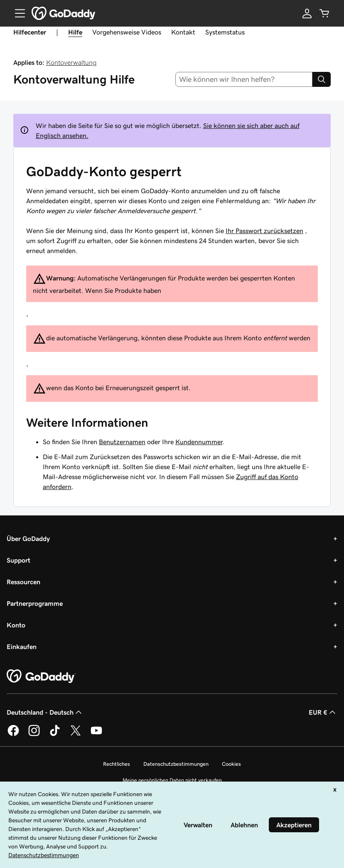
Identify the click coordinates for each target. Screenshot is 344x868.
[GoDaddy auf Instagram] (34, 735)
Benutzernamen (122, 442)
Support (18, 560)
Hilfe (75, 32)
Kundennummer (199, 442)
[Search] (322, 79)
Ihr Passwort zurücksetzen (264, 231)
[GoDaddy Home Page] (41, 676)
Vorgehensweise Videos (127, 32)
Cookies (231, 764)
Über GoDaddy (28, 539)
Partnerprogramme (35, 603)
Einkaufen (22, 647)
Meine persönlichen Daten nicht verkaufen (172, 780)
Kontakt (183, 32)
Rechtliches (117, 764)
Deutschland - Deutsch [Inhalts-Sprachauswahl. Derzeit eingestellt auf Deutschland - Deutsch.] (45, 712)
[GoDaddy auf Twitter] (76, 735)
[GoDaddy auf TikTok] (55, 735)
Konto (16, 625)
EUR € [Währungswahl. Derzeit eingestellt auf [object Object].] (323, 712)
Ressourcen (23, 582)
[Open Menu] (17, 13)
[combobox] (244, 79)
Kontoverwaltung (71, 62)
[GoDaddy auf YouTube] (96, 735)
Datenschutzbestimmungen (176, 764)
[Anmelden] (307, 13)
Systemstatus (225, 32)
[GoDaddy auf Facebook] (13, 735)
